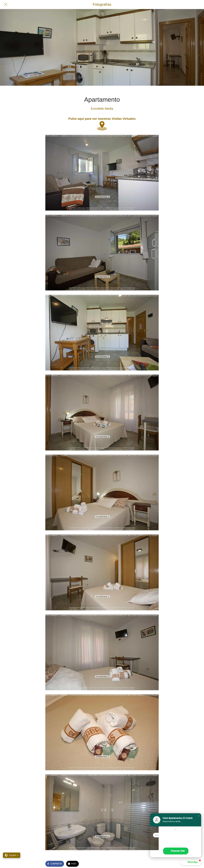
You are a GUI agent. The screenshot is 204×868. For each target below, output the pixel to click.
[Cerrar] (6, 5)
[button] (199, 816)
